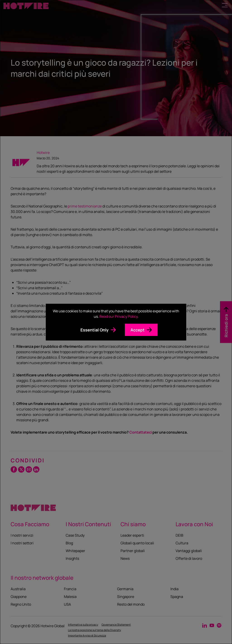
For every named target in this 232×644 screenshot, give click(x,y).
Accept (138, 330)
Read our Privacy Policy (118, 316)
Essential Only (94, 330)
